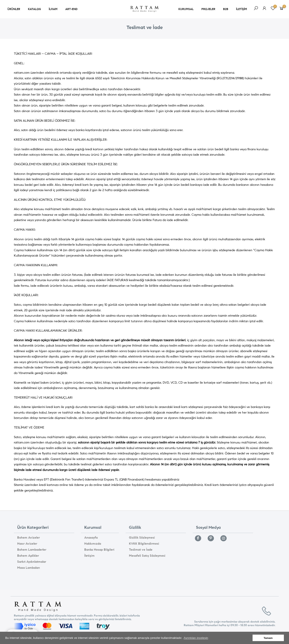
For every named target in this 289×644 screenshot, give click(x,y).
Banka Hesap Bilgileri (99, 550)
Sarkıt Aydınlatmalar (32, 562)
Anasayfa (91, 538)
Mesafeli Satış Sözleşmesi (147, 556)
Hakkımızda (93, 544)
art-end (71, 9)
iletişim (242, 9)
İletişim (89, 556)
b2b (226, 9)
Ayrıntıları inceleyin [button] (196, 638)
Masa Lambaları (29, 568)
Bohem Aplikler (28, 556)
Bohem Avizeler (28, 538)
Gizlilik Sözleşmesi (142, 538)
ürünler (14, 9)
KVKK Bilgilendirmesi (144, 544)
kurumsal (186, 9)
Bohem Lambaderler (32, 550)
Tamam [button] (268, 638)
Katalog (34, 9)
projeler (208, 9)
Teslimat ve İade (141, 550)
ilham (53, 9)
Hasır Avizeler (27, 544)
